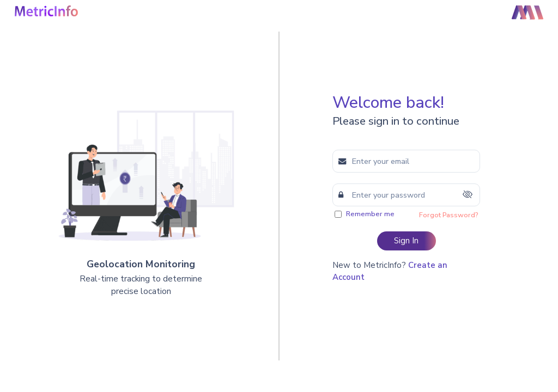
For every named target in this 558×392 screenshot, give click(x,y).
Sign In (406, 241)
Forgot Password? (448, 215)
